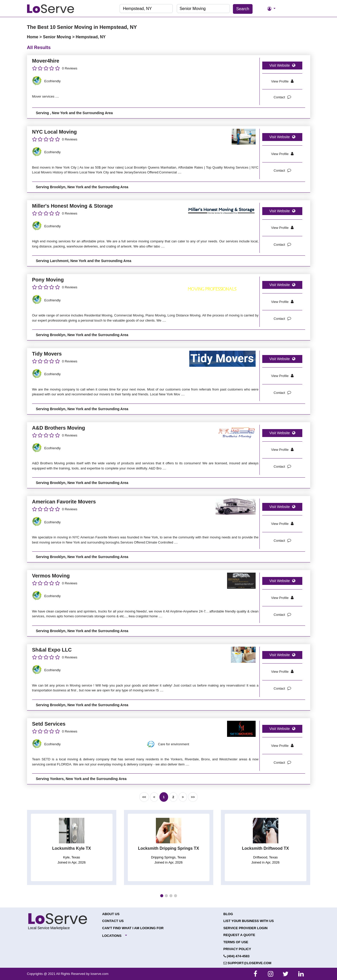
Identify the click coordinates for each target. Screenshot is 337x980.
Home (33, 37)
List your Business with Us (249, 921)
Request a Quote (239, 935)
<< (144, 797)
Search (243, 9)
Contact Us (113, 921)
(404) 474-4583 (237, 956)
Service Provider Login (246, 928)
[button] (162, 896)
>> (193, 797)
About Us (111, 914)
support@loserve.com (247, 963)
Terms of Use (236, 942)
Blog (228, 914)
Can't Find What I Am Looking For (133, 928)
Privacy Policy (237, 949)
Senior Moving (58, 37)
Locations (112, 936)
